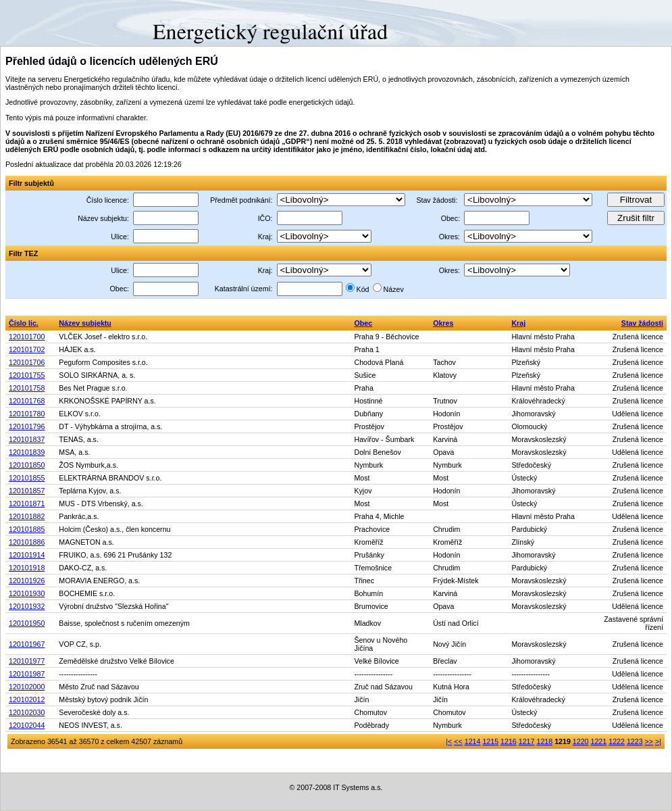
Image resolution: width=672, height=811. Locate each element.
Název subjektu (85, 323)
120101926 (27, 581)
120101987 (27, 674)
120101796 (27, 426)
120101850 (27, 465)
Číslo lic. (24, 323)
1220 (581, 741)
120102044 (27, 725)
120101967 (27, 644)
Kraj (518, 323)
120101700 (27, 337)
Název (394, 289)
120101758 (27, 388)
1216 (509, 741)
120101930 (27, 593)
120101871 (27, 503)
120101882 (27, 516)
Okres (443, 323)
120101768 (27, 401)
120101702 (27, 349)
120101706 (27, 362)
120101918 (27, 568)
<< (458, 741)
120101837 (27, 439)
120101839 (27, 452)
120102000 (27, 687)
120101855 (27, 478)
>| (658, 741)
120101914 (27, 555)
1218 (544, 741)
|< (449, 741)
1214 (473, 741)
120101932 (27, 606)
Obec (363, 323)
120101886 (27, 542)
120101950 (27, 623)
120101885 (27, 529)
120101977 (27, 661)
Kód (363, 289)
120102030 (27, 712)
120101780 (27, 414)
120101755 (27, 375)
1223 (635, 741)
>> (649, 741)
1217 (527, 741)
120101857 (27, 491)
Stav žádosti (642, 323)
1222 (617, 741)
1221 (599, 741)
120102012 (27, 699)
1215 (490, 741)
